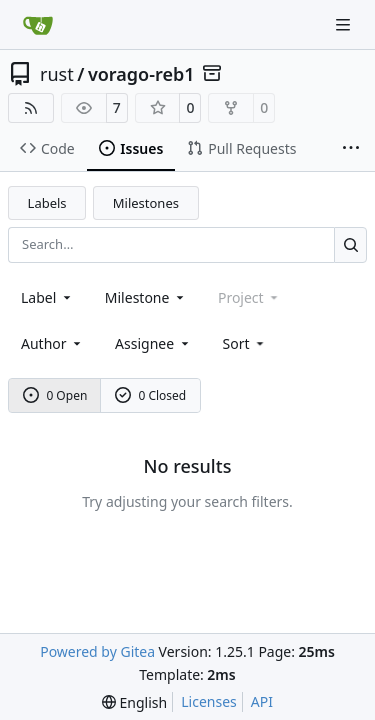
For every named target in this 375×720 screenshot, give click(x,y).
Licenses (209, 701)
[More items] (351, 149)
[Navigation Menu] (345, 24)
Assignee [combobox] (153, 343)
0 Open (55, 395)
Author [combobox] (52, 343)
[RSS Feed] (31, 108)
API (262, 701)
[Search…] (350, 244)
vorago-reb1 (141, 74)
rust (57, 74)
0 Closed (151, 395)
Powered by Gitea (97, 651)
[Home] (38, 25)
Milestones (146, 203)
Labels (47, 203)
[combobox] (47, 297)
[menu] (245, 343)
